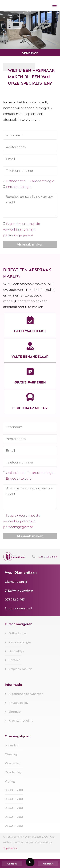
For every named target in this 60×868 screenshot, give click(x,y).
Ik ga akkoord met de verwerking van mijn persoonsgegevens (22, 236)
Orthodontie (16, 188)
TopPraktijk (10, 855)
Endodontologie (19, 194)
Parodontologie (42, 188)
